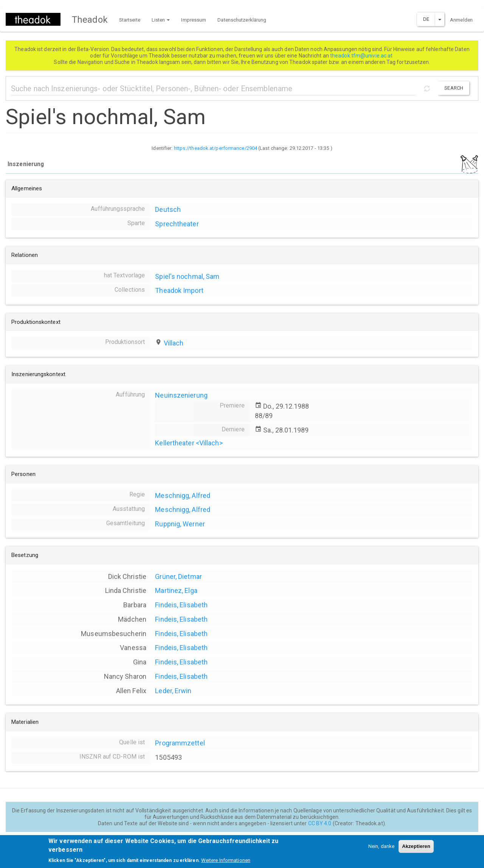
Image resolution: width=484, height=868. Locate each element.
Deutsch (168, 209)
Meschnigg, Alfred (183, 495)
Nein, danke (381, 849)
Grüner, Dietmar (178, 576)
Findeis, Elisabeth (181, 605)
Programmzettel (180, 743)
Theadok (90, 20)
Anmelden (461, 20)
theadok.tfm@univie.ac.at (362, 56)
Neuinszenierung (181, 395)
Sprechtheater (177, 224)
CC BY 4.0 (320, 823)
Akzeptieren (416, 849)
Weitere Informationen (226, 863)
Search (454, 88)
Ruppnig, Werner (180, 524)
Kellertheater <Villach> (189, 443)
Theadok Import (179, 290)
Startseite (130, 20)
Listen (161, 20)
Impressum (194, 20)
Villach (174, 343)
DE (426, 19)
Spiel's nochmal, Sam (187, 276)
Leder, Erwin (173, 691)
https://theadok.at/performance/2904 (216, 148)
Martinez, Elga (176, 590)
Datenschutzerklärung (242, 20)
